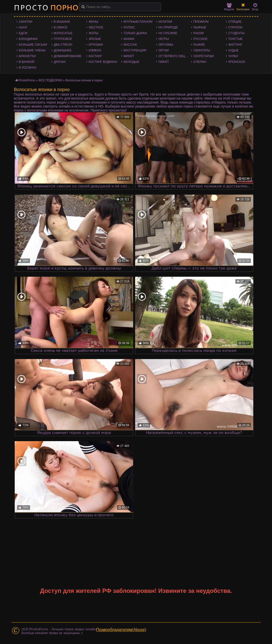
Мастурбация (135, 50)
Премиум (201, 22)
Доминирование (68, 56)
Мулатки (165, 22)
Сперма (200, 62)
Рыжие (199, 45)
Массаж (130, 45)
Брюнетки (27, 56)
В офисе (61, 27)
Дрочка (60, 62)
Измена (95, 50)
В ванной (27, 62)
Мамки (129, 39)
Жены (93, 22)
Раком (199, 33)
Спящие (235, 22)
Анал (23, 27)
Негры (164, 39)
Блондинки (28, 39)
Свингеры (202, 50)
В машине (62, 22)
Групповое (63, 39)
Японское (237, 62)
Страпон (235, 27)
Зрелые (95, 39)
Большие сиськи (33, 45)
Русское (201, 39)
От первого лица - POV (175, 56)
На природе (168, 27)
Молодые (132, 62)
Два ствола (63, 45)
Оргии (164, 50)
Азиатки (26, 22)
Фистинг (235, 45)
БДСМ (23, 33)
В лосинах (28, 68)
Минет (129, 56)
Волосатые (63, 33)
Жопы (94, 33)
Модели (229, 7)
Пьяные (200, 27)
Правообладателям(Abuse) (121, 630)
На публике (168, 33)
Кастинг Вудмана (103, 62)
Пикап (164, 62)
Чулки (233, 56)
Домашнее (63, 50)
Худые (234, 50)
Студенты (236, 33)
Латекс (129, 27)
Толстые (236, 39)
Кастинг (95, 56)
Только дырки (135, 33)
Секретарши (204, 56)
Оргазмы (166, 45)
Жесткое (96, 27)
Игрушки (96, 45)
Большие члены (32, 50)
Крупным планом (138, 22)
